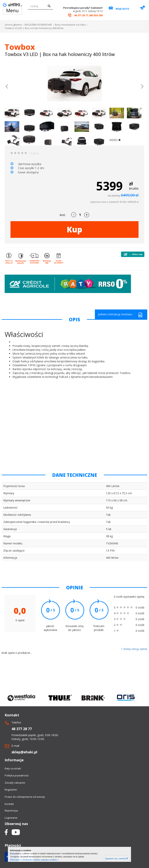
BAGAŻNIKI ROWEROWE (38, 25)
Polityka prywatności (17, 775)
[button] (7, 87)
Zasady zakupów (15, 783)
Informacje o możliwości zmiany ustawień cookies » (34, 860)
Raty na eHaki (13, 768)
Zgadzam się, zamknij (117, 859)
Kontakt (9, 804)
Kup (74, 229)
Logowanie (11, 818)
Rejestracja (11, 810)
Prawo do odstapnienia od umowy (25, 797)
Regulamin (11, 790)
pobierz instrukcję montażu (120, 315)
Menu (12, 10)
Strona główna (13, 25)
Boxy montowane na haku (70, 25)
